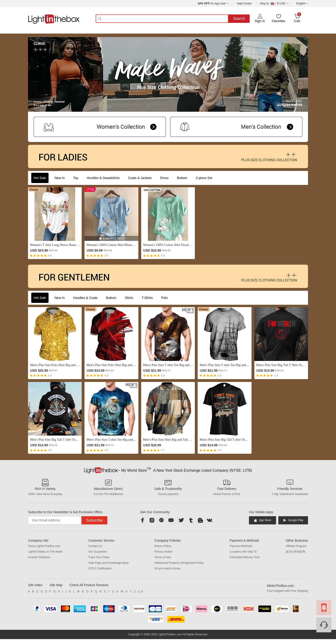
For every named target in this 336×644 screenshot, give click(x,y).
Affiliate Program (296, 546)
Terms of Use (163, 557)
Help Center (244, 3)
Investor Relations (39, 557)
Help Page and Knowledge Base (109, 563)
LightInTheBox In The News (45, 552)
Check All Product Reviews (89, 585)
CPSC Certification (100, 568)
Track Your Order (99, 557)
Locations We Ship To (243, 552)
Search (239, 19)
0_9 (140, 592)
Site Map (56, 585)
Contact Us (95, 546)
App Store (262, 520)
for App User (212, 3)
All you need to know (167, 568)
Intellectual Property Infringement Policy (179, 563)
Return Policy (163, 546)
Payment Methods (241, 546)
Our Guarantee (98, 552)
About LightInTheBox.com (44, 546)
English (301, 3)
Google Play (293, 520)
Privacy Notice (163, 552)
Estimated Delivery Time (245, 557)
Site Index (35, 585)
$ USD (274, 3)
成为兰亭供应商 (295, 552)
